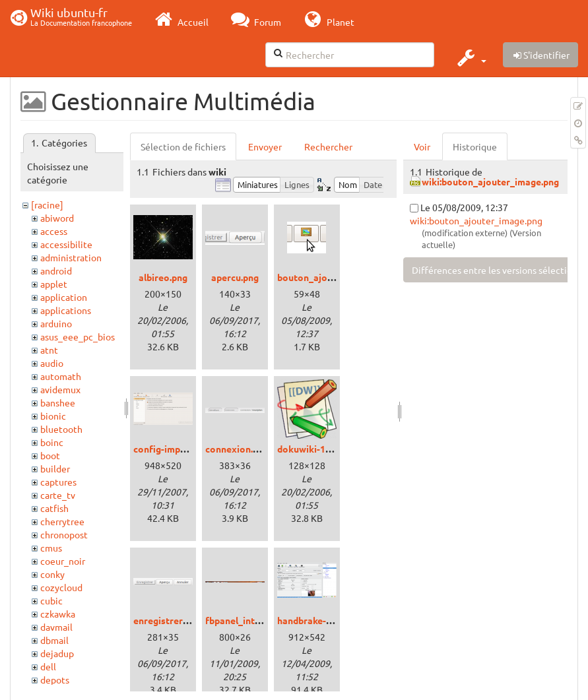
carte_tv (58, 495)
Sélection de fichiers (183, 146)
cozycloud (61, 587)
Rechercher (328, 146)
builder (55, 468)
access (54, 231)
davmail (56, 627)
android (56, 270)
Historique (475, 146)
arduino (56, 323)
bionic (53, 416)
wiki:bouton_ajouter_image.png (490, 181)
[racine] (47, 205)
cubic (51, 600)
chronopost (64, 534)
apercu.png (235, 277)
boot (50, 455)
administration (71, 257)
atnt (49, 350)
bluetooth (61, 429)
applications (66, 310)
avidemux (60, 389)
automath (61, 376)
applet (54, 284)
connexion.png (237, 449)
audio (52, 363)
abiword (57, 218)
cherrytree (62, 521)
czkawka (58, 614)
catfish (54, 508)
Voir (422, 146)
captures (58, 482)
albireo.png (163, 277)
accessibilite (66, 244)
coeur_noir (63, 561)
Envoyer (265, 146)
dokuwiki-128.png (315, 449)
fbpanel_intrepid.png (250, 620)
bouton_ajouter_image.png (336, 277)
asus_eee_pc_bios (78, 336)
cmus (51, 548)
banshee (58, 402)
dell (48, 666)
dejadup (57, 653)
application (64, 297)
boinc (52, 442)
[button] (470, 57)
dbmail (54, 640)
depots (55, 680)
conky (52, 574)
